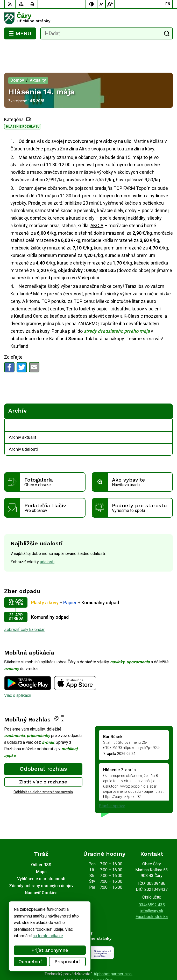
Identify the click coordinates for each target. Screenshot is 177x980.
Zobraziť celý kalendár (24, 609)
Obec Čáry (104, 960)
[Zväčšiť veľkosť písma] (110, 4)
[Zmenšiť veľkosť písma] (102, 4)
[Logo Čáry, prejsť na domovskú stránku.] (88, 18)
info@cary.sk (152, 890)
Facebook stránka (152, 896)
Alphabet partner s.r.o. (113, 953)
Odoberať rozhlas (43, 748)
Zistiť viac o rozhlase (43, 761)
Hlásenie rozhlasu (23, 106)
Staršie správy (112, 785)
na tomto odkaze (26, 936)
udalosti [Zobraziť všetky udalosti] (47, 541)
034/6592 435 (152, 884)
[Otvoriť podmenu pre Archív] (166, 405)
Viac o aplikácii (18, 675)
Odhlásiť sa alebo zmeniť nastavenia (43, 771)
